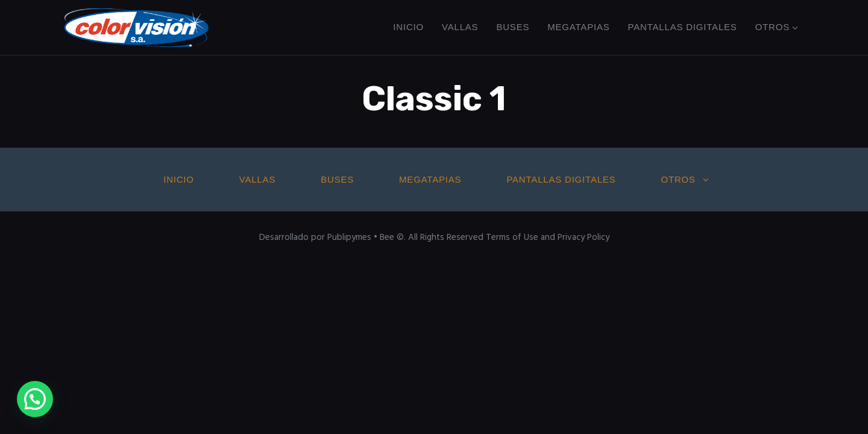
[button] (35, 399)
